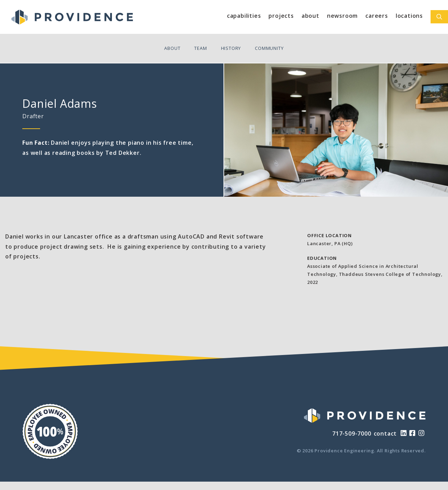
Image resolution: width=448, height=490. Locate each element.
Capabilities (244, 16)
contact (385, 434)
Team (200, 48)
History (231, 48)
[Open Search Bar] (439, 17)
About (310, 16)
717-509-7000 (352, 434)
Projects (281, 16)
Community (269, 48)
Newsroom (342, 16)
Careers (377, 16)
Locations (409, 16)
